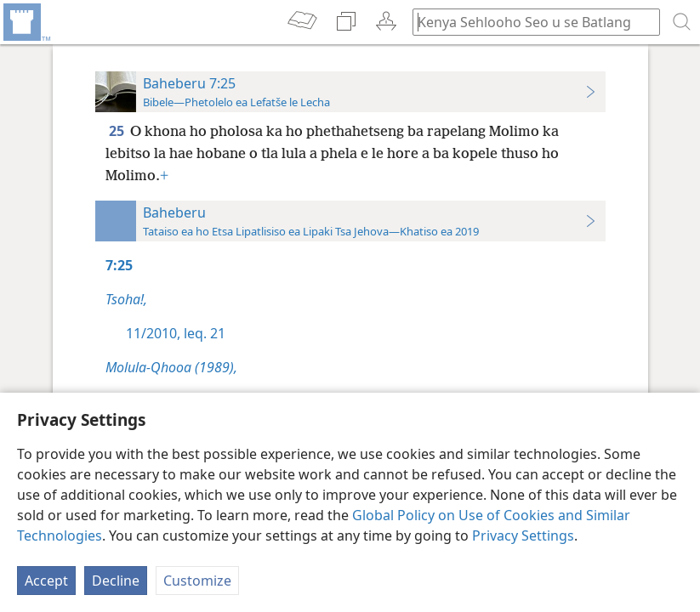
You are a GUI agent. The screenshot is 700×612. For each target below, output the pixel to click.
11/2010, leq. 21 (176, 333)
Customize (197, 581)
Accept (46, 581)
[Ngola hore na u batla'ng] (528, 22)
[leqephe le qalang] (26, 22)
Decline (116, 581)
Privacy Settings (523, 535)
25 (118, 131)
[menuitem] (26, 22)
